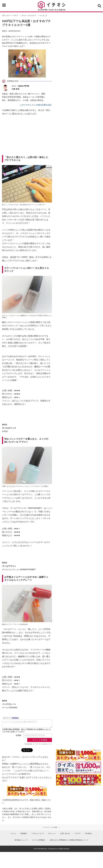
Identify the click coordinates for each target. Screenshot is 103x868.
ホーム (14, 833)
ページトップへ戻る (50, 827)
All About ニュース (21, 840)
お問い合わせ (65, 833)
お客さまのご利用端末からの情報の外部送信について (69, 840)
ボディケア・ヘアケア (10, 16)
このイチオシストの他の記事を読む (36, 105)
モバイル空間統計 (39, 840)
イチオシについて (38, 833)
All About (88, 833)
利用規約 (24, 833)
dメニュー (52, 833)
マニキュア (43, 16)
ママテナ (78, 833)
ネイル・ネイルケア (29, 16)
